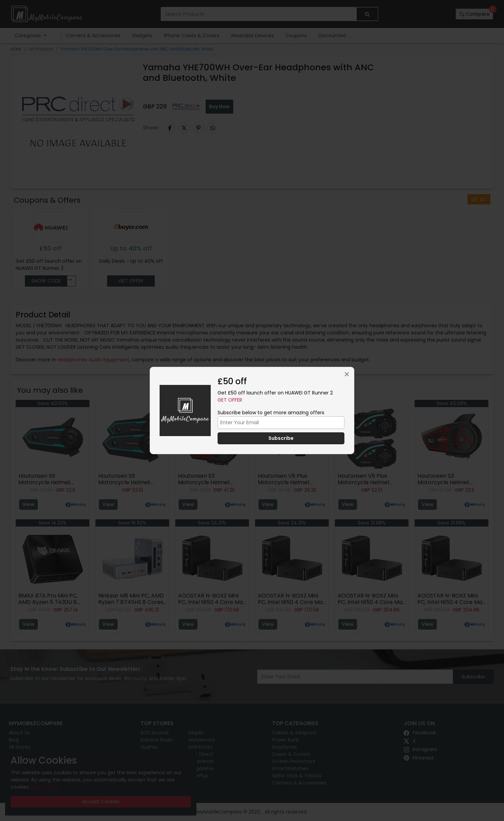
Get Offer (230, 400)
